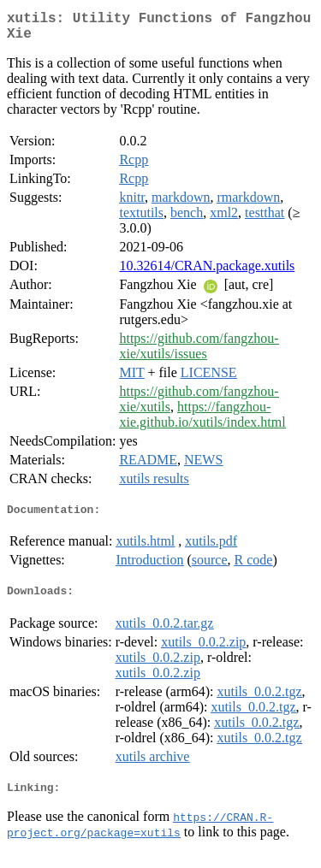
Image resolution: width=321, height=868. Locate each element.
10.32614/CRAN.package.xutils (207, 272)
